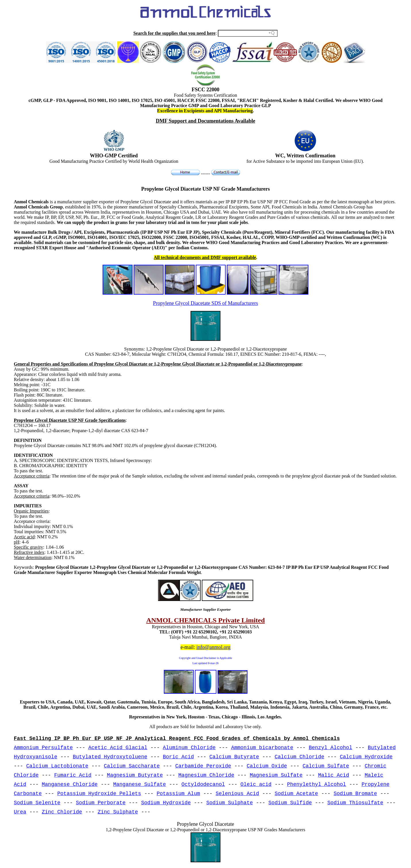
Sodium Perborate (101, 803)
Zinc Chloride (62, 812)
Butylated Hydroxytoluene (110, 757)
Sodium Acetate (296, 794)
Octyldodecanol (203, 784)
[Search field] (248, 33)
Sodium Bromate (355, 794)
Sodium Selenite (37, 803)
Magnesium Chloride (206, 775)
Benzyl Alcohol (330, 748)
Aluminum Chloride (189, 748)
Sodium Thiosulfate (355, 803)
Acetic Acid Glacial (118, 748)
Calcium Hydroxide (366, 757)
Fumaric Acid (73, 775)
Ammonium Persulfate (43, 748)
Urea (20, 812)
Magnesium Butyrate (135, 775)
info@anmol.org (213, 647)
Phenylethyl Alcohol (317, 784)
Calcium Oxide (267, 766)
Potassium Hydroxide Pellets (99, 794)
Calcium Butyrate (234, 757)
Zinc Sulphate (118, 812)
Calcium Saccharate (132, 766)
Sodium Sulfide (290, 803)
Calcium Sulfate (326, 766)
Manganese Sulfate (140, 784)
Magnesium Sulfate (276, 775)
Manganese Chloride (70, 784)
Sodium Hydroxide (166, 803)
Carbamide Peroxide (203, 766)
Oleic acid (256, 784)
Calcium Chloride (299, 757)
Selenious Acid (237, 794)
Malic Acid (334, 775)
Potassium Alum (178, 794)
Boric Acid (178, 757)
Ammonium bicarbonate (262, 748)
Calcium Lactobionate (57, 766)
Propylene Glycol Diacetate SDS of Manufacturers (205, 303)
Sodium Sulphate (230, 803)
